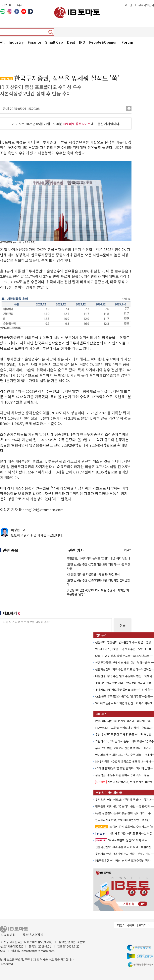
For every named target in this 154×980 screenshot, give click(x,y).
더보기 (128, 550)
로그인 (128, 5)
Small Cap (54, 42)
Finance (34, 42)
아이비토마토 (77, 13)
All (2, 42)
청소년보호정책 (33, 935)
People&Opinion (103, 42)
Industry (16, 42)
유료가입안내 (146, 5)
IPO (82, 42)
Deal (71, 42)
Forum (127, 42)
